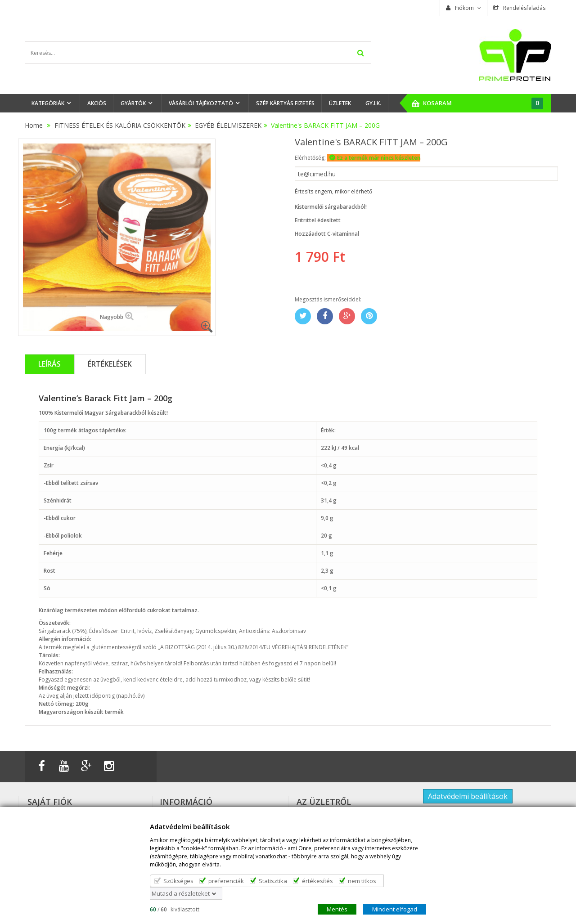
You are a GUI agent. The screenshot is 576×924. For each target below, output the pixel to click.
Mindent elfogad (395, 909)
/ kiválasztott (175, 909)
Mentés (337, 909)
